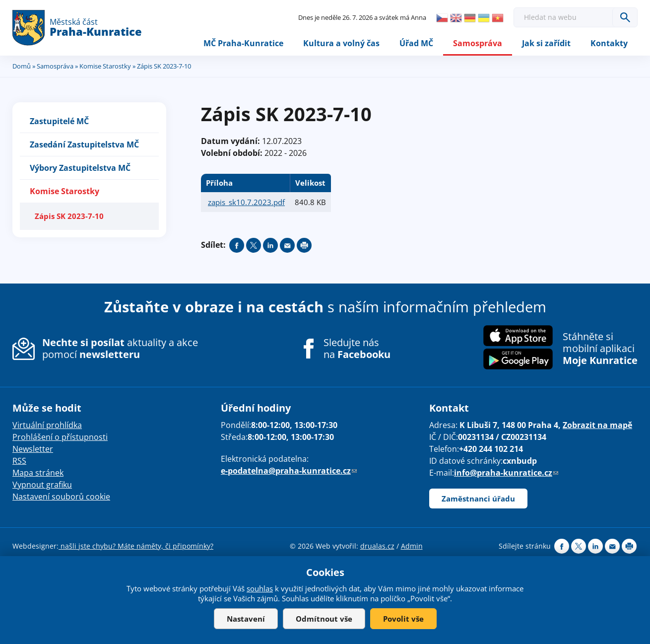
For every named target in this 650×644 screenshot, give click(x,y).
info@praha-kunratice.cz (506, 473)
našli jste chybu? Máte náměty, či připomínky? (136, 546)
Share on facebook (237, 245)
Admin (412, 546)
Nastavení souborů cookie (61, 497)
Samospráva (478, 43)
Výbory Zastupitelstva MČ (80, 168)
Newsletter (33, 449)
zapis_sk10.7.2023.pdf (246, 202)
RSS (19, 461)
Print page (304, 245)
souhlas (260, 588)
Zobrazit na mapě (597, 425)
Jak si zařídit (546, 43)
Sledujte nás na (357, 349)
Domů (22, 66)
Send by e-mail (287, 245)
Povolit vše (403, 619)
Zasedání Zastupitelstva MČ (84, 144)
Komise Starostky (105, 66)
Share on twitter (254, 245)
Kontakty (609, 43)
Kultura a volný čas (341, 43)
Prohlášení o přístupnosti (60, 437)
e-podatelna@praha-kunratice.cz (289, 471)
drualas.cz (377, 546)
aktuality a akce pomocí (120, 348)
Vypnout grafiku (42, 485)
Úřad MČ (416, 43)
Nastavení (246, 619)
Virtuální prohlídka (47, 425)
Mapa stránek (38, 473)
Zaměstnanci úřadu (478, 499)
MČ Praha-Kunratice (243, 43)
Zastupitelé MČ (59, 121)
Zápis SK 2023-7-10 (69, 216)
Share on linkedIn (270, 245)
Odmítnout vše (324, 619)
